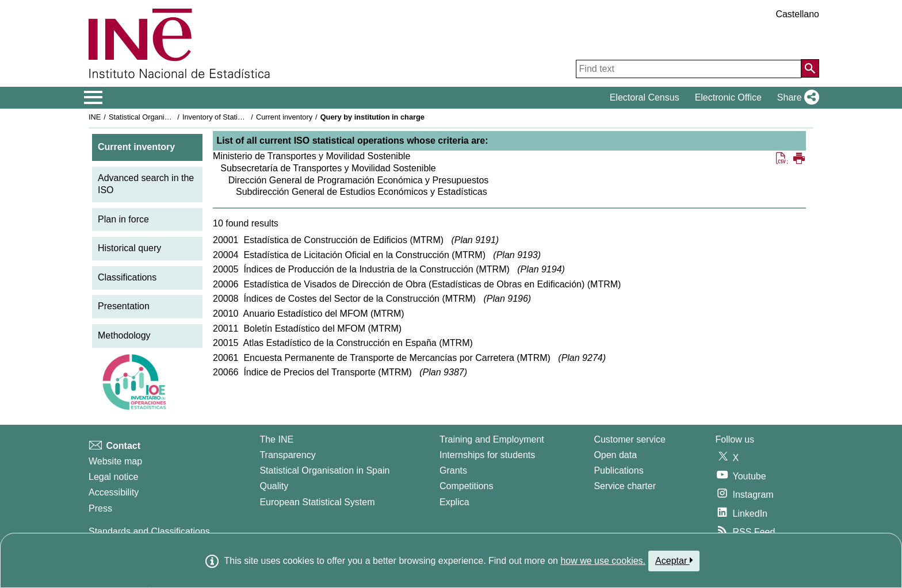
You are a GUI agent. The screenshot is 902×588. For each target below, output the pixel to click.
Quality (274, 486)
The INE (276, 439)
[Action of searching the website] (810, 68)
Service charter (625, 486)
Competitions (466, 486)
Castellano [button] (797, 14)
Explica (454, 502)
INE (95, 117)
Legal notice (113, 477)
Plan (475, 240)
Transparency (287, 455)
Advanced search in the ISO (146, 184)
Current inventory (284, 117)
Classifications (127, 277)
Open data (615, 455)
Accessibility (114, 492)
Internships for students (487, 455)
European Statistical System (317, 502)
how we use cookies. (603, 561)
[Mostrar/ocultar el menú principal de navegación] (93, 98)
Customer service (629, 439)
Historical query (129, 248)
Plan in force (123, 219)
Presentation (124, 306)
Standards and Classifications (149, 531)
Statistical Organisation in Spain (161, 117)
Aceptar (674, 560)
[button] (796, 98)
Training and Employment (492, 439)
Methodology (124, 335)
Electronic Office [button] (728, 97)
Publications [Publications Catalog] (618, 470)
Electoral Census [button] (645, 97)
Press (100, 508)
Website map (115, 461)
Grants (453, 470)
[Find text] (689, 69)
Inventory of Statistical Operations (237, 117)
